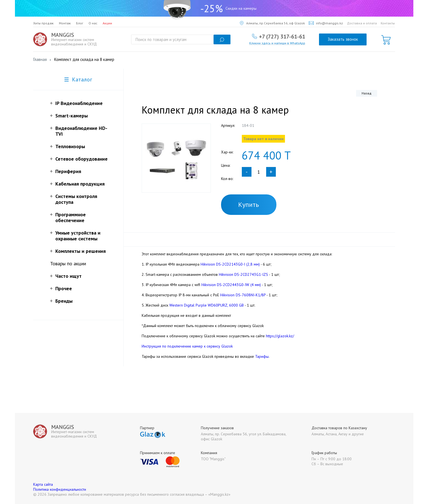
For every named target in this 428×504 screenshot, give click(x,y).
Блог (80, 23)
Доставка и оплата (362, 23)
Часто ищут (68, 276)
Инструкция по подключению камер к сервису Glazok (187, 346)
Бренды (64, 301)
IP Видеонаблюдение (79, 103)
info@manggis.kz (326, 23)
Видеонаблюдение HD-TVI (81, 131)
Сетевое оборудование (81, 159)
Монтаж (65, 23)
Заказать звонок (343, 39)
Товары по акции (68, 263)
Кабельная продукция (80, 184)
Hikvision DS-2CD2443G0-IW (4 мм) (231, 285)
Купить (249, 205)
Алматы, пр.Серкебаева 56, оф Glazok (272, 23)
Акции (107, 23)
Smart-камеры (72, 116)
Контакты (388, 23)
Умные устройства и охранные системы (78, 236)
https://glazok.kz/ (280, 336)
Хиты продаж (43, 23)
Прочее (64, 288)
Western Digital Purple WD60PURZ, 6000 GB (207, 305)
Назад (367, 93)
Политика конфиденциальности (60, 489)
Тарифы (262, 356)
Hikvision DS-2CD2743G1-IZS (243, 274)
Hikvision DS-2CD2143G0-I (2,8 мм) (230, 264)
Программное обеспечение (71, 217)
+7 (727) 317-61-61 (282, 36)
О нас (93, 23)
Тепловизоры (70, 146)
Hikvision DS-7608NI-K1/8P (243, 295)
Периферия (68, 171)
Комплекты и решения (81, 251)
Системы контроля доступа (76, 199)
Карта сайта (43, 484)
